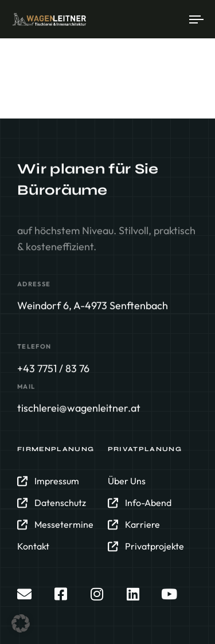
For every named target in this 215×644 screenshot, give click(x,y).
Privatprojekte (146, 547)
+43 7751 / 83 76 (53, 368)
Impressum (48, 481)
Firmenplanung (56, 450)
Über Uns (127, 481)
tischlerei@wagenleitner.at (79, 408)
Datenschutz (52, 503)
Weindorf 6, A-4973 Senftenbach (93, 306)
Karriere (134, 525)
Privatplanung (145, 450)
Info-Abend (140, 503)
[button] (21, 623)
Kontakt (33, 547)
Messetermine (55, 525)
